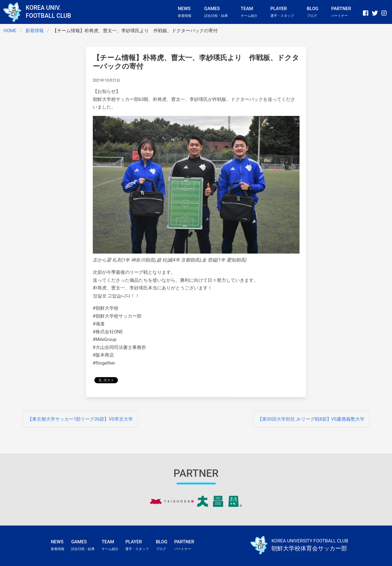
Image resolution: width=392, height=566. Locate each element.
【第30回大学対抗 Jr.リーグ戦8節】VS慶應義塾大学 (311, 419)
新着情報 (35, 31)
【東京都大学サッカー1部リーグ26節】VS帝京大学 (80, 419)
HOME (10, 31)
